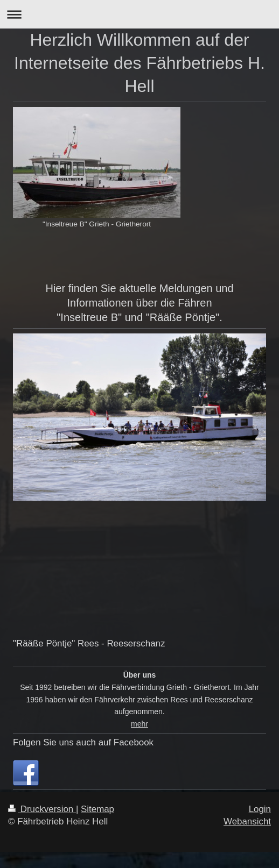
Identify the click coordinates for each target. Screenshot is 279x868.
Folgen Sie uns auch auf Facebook (83, 742)
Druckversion (42, 809)
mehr (139, 724)
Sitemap (97, 809)
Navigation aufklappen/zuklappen (139, 14)
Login (260, 809)
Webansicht (247, 821)
